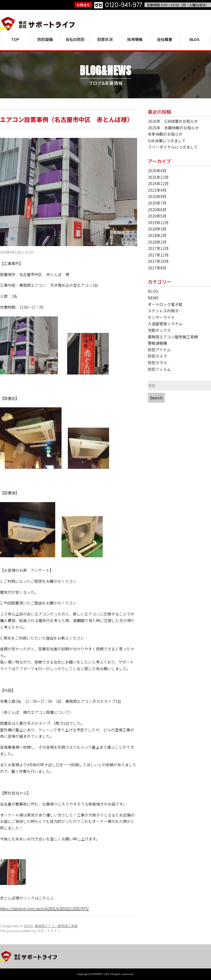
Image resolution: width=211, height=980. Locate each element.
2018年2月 (157, 236)
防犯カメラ (157, 356)
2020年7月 (157, 203)
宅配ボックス (159, 330)
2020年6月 (157, 210)
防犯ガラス (157, 363)
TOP (15, 39)
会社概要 (165, 39)
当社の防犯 (75, 39)
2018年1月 (157, 242)
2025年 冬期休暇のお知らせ (173, 128)
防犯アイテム (159, 350)
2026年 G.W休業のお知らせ (173, 121)
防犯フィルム (159, 369)
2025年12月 (158, 177)
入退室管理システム (165, 324)
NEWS (28, 926)
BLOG (195, 39)
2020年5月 (157, 216)
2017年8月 (157, 268)
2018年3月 (157, 229)
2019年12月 (158, 223)
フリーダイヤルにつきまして (173, 147)
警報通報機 (157, 343)
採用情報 (135, 39)
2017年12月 (158, 248)
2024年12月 (158, 184)
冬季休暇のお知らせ (165, 134)
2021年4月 (157, 190)
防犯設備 (45, 39)
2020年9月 (157, 197)
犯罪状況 (105, 39)
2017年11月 (158, 255)
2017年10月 (158, 261)
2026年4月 (157, 171)
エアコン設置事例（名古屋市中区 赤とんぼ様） (66, 119)
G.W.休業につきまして (167, 141)
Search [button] (156, 398)
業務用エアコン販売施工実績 (56, 926)
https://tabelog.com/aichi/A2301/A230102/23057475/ (45, 909)
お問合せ (83, 5)
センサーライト (161, 317)
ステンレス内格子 (163, 311)
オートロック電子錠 (165, 304)
